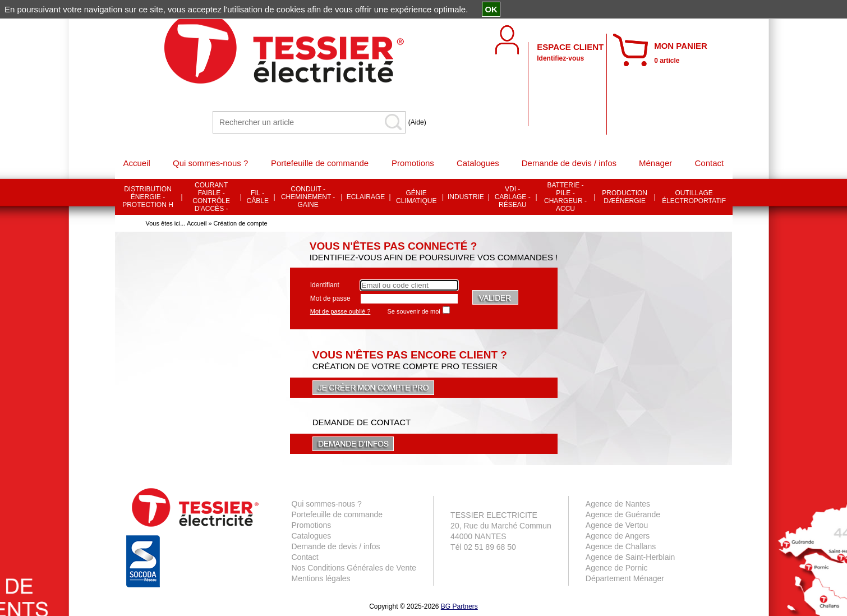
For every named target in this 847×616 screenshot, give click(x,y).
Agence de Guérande (623, 514)
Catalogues (312, 536)
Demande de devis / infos (336, 546)
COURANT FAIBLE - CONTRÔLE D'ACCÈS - (211, 197)
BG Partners (459, 606)
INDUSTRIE (466, 197)
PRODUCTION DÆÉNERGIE (625, 197)
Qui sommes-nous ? (327, 504)
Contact (305, 557)
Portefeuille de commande (337, 514)
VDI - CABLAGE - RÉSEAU (513, 197)
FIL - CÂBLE (258, 197)
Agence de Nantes (618, 504)
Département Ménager (625, 578)
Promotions (312, 525)
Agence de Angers (618, 536)
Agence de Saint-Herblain (630, 557)
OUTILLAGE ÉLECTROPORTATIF (694, 197)
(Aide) (417, 122)
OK (491, 9)
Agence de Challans (621, 546)
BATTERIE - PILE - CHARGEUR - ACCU (565, 197)
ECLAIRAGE (366, 197)
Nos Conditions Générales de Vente (354, 568)
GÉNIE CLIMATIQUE (416, 197)
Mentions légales (321, 578)
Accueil (197, 223)
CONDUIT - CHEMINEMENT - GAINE (308, 197)
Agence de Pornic (617, 568)
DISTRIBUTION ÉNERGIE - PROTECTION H (148, 197)
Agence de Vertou (617, 525)
